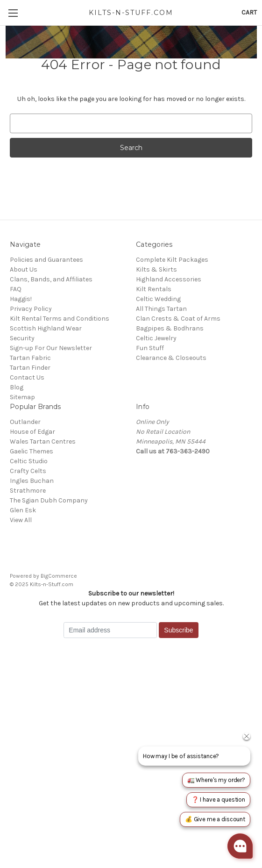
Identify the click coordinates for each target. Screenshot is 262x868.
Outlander (25, 422)
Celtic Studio (29, 461)
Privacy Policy (31, 309)
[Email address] (110, 630)
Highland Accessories (169, 279)
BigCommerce (59, 576)
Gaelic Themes (32, 451)
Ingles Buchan (32, 481)
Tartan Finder (30, 368)
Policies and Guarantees (46, 260)
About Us (24, 269)
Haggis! (21, 299)
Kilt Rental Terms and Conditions (60, 319)
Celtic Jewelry (156, 338)
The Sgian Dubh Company (49, 500)
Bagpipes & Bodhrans (170, 328)
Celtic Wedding (158, 299)
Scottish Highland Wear (46, 328)
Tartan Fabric (30, 358)
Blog (17, 387)
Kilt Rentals (154, 289)
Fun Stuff (150, 348)
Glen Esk (23, 510)
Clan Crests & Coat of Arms (178, 319)
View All (21, 520)
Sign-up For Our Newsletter (51, 348)
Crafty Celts (28, 471)
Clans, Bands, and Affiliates (51, 279)
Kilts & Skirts (156, 269)
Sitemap (22, 397)
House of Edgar (32, 432)
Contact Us (27, 377)
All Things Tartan (161, 309)
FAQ (16, 289)
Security (22, 338)
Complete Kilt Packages (172, 260)
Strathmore (28, 491)
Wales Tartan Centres (43, 441)
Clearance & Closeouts (171, 358)
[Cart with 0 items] (249, 12)
